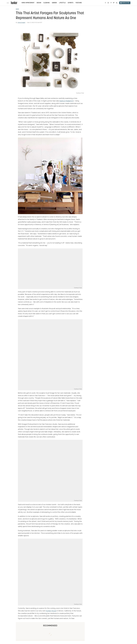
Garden (54, 3)
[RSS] (117, 3)
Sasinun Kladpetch (66, 101)
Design (39, 3)
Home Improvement (28, 3)
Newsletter (125, 3)
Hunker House (51, 611)
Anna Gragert (22, 23)
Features (79, 3)
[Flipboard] (114, 3)
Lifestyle (62, 3)
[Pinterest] (111, 3)
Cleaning (47, 3)
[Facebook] (105, 3)
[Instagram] (108, 3)
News (17, 9)
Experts (71, 3)
